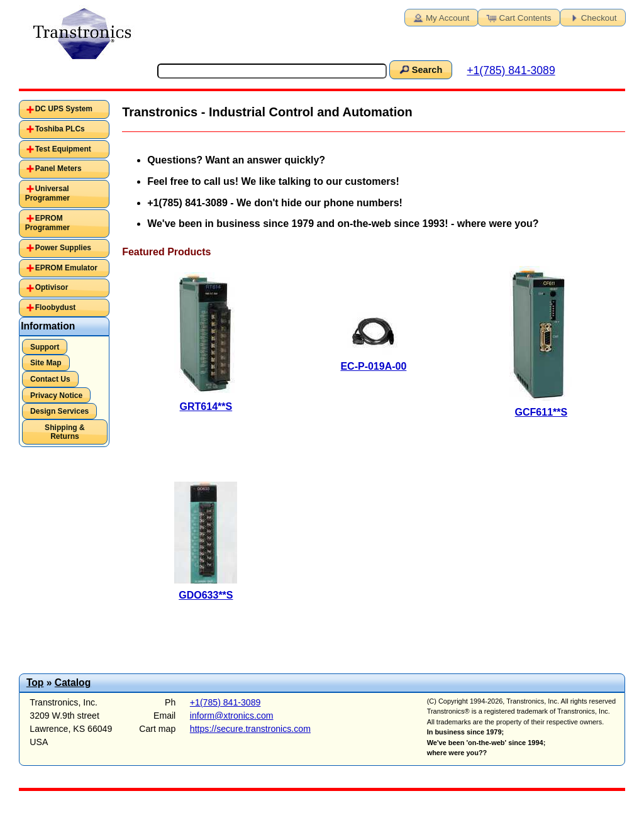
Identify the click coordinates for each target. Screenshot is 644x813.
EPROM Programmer (47, 223)
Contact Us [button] (50, 379)
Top (35, 683)
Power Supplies (63, 248)
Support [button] (45, 347)
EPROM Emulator (66, 268)
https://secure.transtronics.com (250, 729)
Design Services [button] (59, 411)
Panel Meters (58, 169)
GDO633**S (206, 595)
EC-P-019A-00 (373, 366)
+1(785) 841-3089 (511, 70)
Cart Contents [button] (518, 17)
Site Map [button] (46, 363)
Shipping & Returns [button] (65, 432)
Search (420, 69)
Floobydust (56, 307)
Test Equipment (63, 149)
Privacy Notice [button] (56, 395)
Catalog (73, 683)
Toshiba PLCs (60, 129)
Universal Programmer (47, 194)
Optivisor (52, 287)
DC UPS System (64, 109)
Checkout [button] (592, 17)
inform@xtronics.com (232, 716)
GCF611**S (541, 412)
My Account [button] (440, 17)
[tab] (64, 109)
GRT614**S (206, 406)
